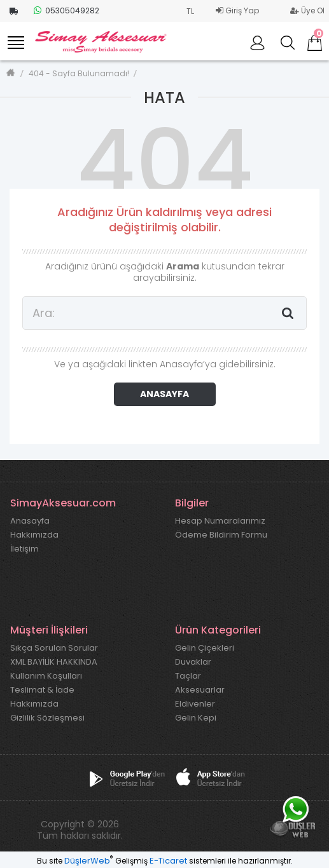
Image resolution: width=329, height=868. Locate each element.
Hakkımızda (34, 535)
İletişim (24, 549)
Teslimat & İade (42, 690)
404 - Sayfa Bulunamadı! (79, 73)
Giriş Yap (237, 10)
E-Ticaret (168, 861)
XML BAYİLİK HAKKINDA (54, 662)
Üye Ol (307, 10)
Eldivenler (195, 704)
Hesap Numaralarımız (220, 521)
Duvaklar (193, 662)
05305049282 (66, 10)
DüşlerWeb (87, 861)
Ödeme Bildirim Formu (221, 535)
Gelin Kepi (196, 718)
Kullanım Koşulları (46, 676)
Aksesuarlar (200, 690)
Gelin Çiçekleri (205, 648)
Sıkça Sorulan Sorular (54, 648)
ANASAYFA (164, 394)
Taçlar (188, 676)
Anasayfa (30, 521)
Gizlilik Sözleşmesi (47, 718)
